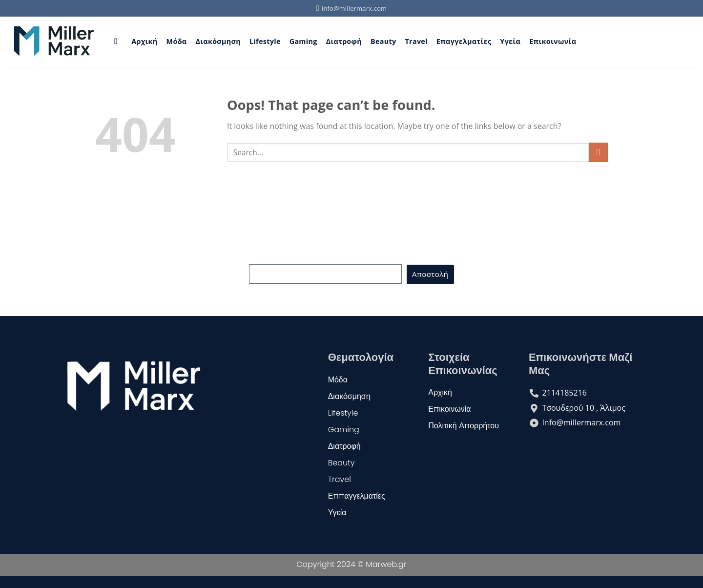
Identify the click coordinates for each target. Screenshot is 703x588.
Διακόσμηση (218, 41)
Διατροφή (344, 41)
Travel (416, 41)
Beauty (383, 41)
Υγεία (510, 41)
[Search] (118, 42)
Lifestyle (265, 41)
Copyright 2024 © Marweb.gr (351, 564)
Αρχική (144, 41)
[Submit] (598, 152)
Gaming (303, 41)
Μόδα (177, 41)
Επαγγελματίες (464, 41)
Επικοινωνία (553, 41)
